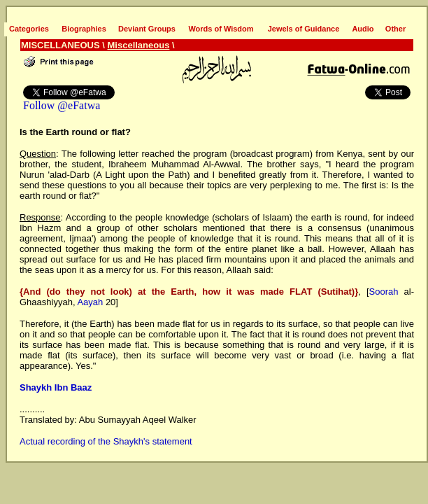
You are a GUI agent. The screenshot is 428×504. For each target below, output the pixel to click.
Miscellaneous (139, 45)
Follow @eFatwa (62, 105)
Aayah (90, 302)
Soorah (384, 292)
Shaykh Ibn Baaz (56, 387)
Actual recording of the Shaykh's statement (106, 441)
